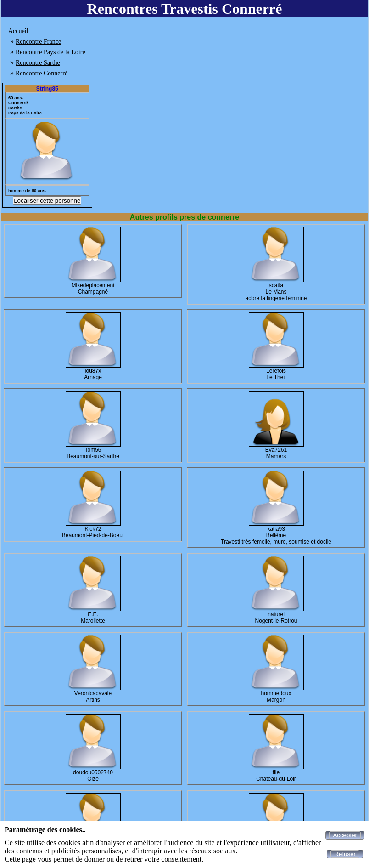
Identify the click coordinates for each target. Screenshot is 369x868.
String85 (47, 89)
